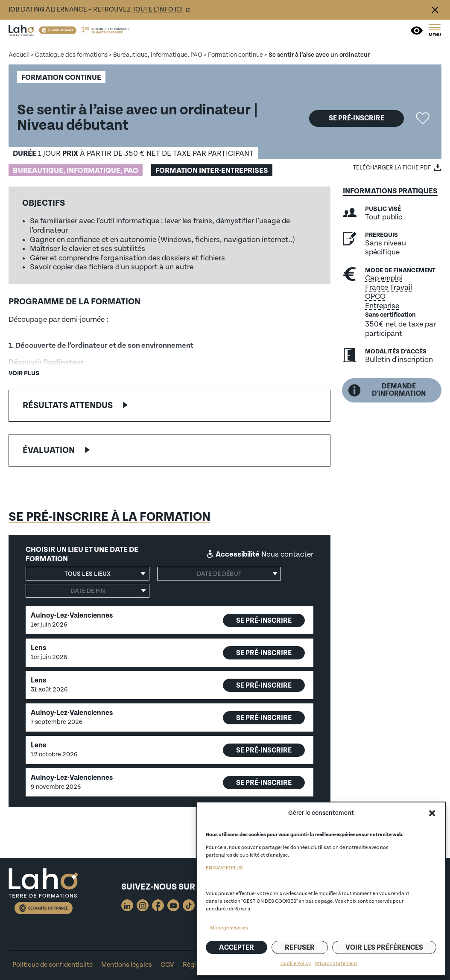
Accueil (19, 55)
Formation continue (235, 55)
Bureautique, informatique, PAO (158, 55)
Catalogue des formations (71, 55)
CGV (167, 965)
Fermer (435, 10)
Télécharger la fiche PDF (392, 168)
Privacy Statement (336, 964)
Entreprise (382, 306)
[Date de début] (219, 574)
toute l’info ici (158, 10)
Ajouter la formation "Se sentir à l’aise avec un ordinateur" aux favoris (423, 118)
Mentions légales (127, 965)
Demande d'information (387, 390)
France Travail (389, 287)
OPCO (375, 296)
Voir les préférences (384, 948)
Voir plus (24, 373)
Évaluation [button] (49, 450)
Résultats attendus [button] (68, 405)
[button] (432, 813)
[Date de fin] (88, 591)
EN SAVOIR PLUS (224, 868)
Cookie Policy (296, 964)
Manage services (229, 928)
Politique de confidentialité (53, 965)
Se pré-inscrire (356, 118)
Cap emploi (384, 278)
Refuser (300, 948)
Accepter (237, 948)
